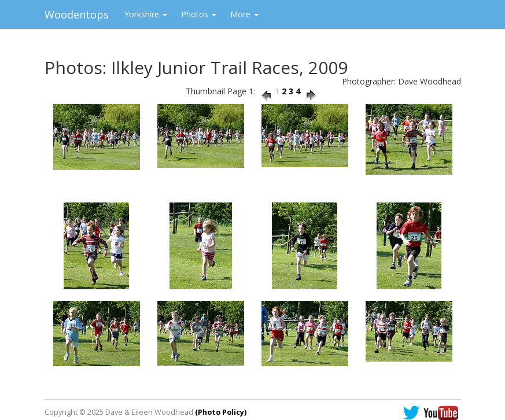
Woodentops (77, 14)
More (244, 14)
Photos (199, 14)
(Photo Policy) (221, 412)
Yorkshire (146, 14)
